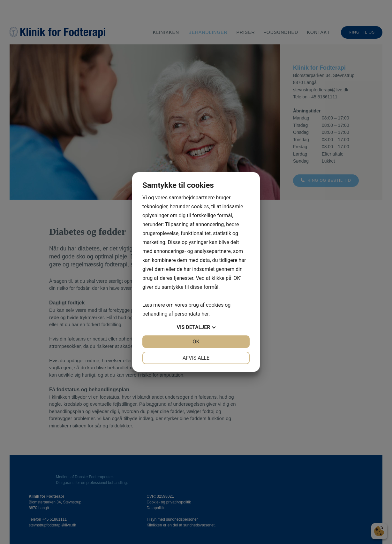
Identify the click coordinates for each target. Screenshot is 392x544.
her (205, 314)
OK (196, 342)
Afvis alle (196, 358)
